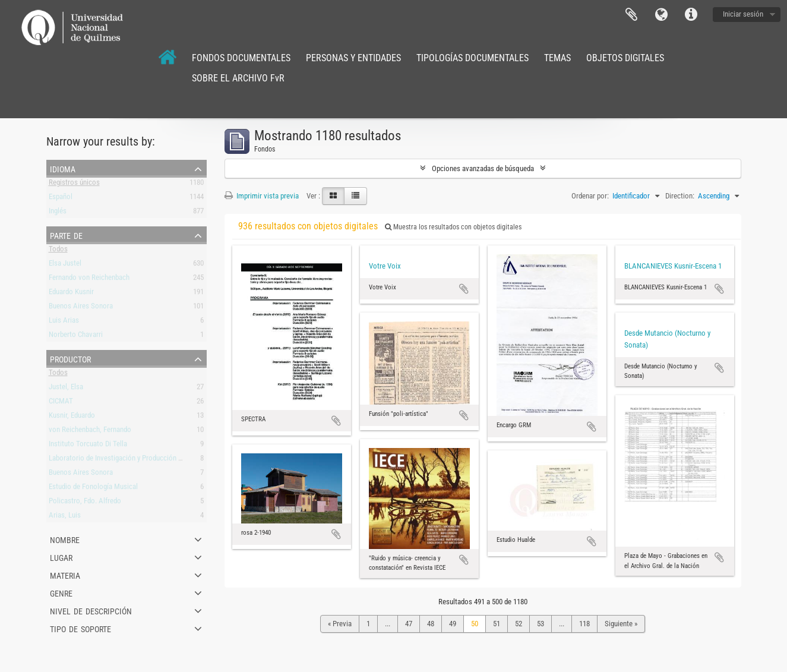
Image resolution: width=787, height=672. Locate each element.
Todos (58, 251)
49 (453, 624)
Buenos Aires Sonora (81, 308)
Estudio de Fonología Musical (93, 489)
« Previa (340, 624)
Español (61, 199)
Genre (61, 592)
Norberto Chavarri (76, 337)
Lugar (61, 557)
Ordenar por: (590, 196)
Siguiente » (621, 624)
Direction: (680, 196)
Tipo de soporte (80, 628)
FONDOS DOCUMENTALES (241, 58)
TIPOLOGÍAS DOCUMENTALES (472, 58)
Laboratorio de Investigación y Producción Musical (125, 460)
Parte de (66, 235)
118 (584, 624)
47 (409, 624)
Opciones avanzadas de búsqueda (483, 168)
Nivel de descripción (91, 610)
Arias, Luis (65, 517)
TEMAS (557, 58)
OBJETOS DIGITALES (625, 58)
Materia (65, 575)
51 (497, 624)
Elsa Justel (65, 265)
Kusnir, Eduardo (72, 417)
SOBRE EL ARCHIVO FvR (238, 78)
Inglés (58, 213)
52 (519, 624)
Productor (70, 358)
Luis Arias (64, 322)
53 (541, 624)
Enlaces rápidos (691, 15)
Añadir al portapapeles (336, 421)
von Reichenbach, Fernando (90, 432)
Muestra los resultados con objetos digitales (453, 227)
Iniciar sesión (743, 14)
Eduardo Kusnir (71, 294)
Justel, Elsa (66, 389)
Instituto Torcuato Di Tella (88, 446)
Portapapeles (631, 15)
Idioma (661, 15)
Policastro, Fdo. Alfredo (85, 503)
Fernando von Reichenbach (89, 280)
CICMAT (61, 403)
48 (431, 624)
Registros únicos (74, 184)
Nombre (65, 539)
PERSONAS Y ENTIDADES (353, 58)
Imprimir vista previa (262, 196)
